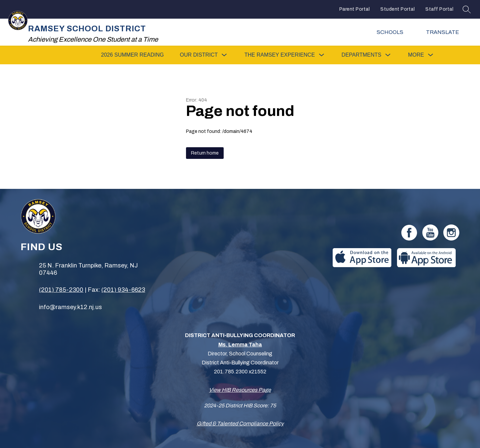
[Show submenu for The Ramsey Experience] (279, 55)
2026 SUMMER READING (132, 55)
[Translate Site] (447, 32)
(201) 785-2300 (61, 290)
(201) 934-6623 (123, 290)
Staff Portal (439, 9)
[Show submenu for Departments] (361, 55)
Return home (205, 153)
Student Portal (397, 9)
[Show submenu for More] (416, 55)
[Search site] (467, 9)
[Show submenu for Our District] (199, 55)
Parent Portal (355, 9)
